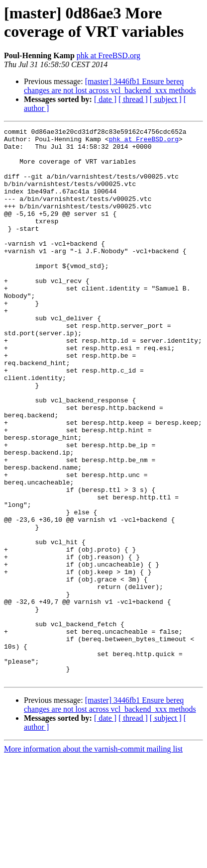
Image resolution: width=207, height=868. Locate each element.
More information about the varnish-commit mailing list (93, 859)
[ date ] (105, 99)
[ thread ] (133, 99)
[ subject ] (166, 99)
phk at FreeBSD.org (108, 55)
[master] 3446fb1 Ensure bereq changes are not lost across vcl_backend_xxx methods (110, 86)
